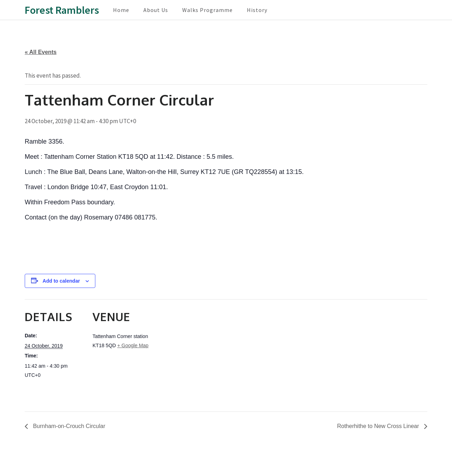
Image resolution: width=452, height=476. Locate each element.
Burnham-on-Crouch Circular (68, 426)
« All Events (41, 52)
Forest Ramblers (62, 10)
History (257, 10)
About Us (156, 10)
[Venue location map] (198, 348)
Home (121, 10)
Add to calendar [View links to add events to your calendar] (61, 281)
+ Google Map (133, 345)
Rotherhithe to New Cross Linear (379, 426)
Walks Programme (207, 10)
